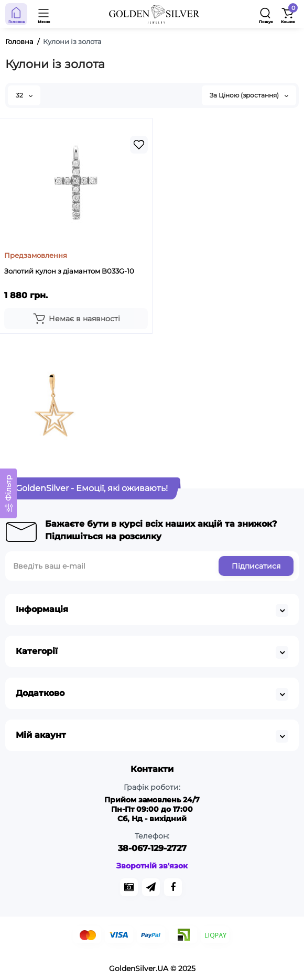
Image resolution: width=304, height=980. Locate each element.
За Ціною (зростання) (249, 95)
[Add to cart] (76, 319)
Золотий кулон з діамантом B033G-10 (69, 271)
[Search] (266, 14)
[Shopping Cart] (288, 14)
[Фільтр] (8, 493)
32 (24, 95)
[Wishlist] (139, 145)
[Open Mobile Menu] (44, 14)
